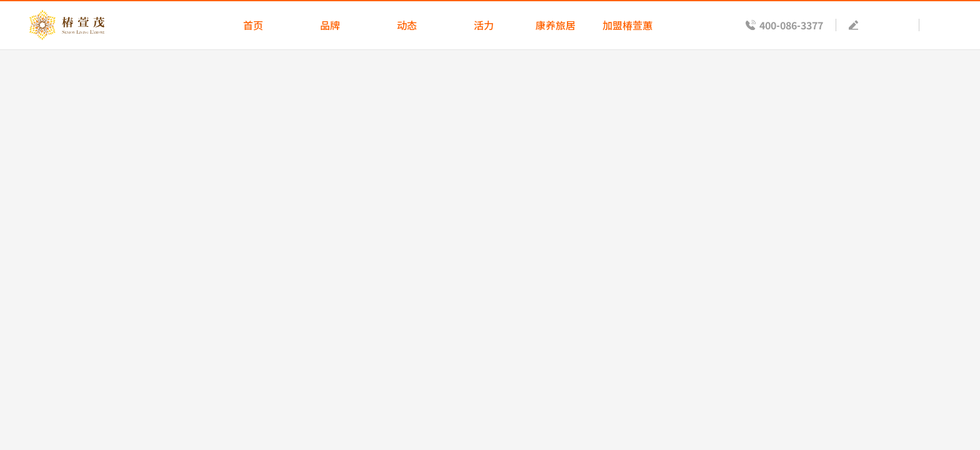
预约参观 (886, 25)
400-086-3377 (791, 25)
